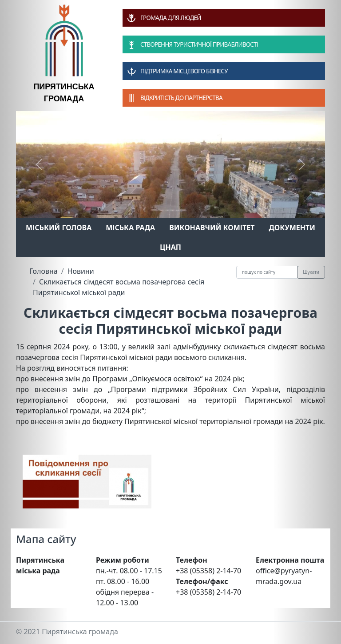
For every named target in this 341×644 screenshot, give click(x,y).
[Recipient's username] (267, 272)
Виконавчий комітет (212, 228)
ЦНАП (170, 247)
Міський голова (59, 228)
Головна (44, 271)
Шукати (311, 272)
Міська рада (130, 228)
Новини (81, 271)
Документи (292, 228)
